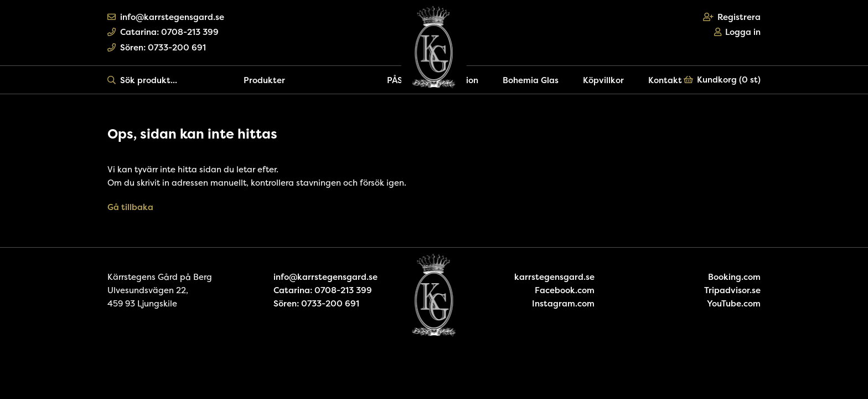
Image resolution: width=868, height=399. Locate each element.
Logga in (738, 32)
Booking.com (734, 277)
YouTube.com (734, 303)
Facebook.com (565, 290)
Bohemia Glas (531, 80)
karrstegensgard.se (554, 277)
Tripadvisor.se (732, 290)
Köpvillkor (603, 80)
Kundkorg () (722, 80)
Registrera (732, 17)
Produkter (264, 80)
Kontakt (665, 80)
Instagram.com (563, 303)
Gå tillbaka (130, 207)
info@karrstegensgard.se (166, 17)
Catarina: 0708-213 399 (163, 32)
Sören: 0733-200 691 (157, 47)
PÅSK (397, 80)
